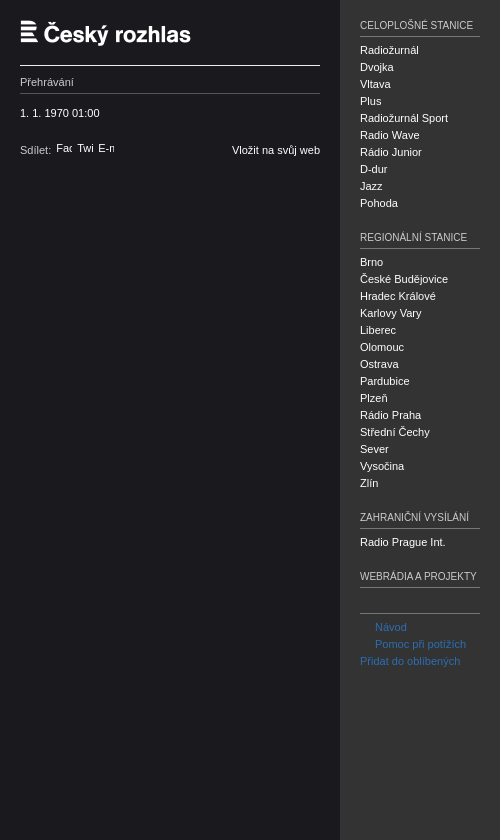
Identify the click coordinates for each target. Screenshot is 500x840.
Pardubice (385, 381)
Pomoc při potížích (413, 644)
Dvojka (377, 67)
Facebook (64, 148)
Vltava (375, 84)
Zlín (369, 483)
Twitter (85, 148)
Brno (371, 262)
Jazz (371, 186)
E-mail (106, 148)
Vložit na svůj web (276, 150)
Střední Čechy (395, 432)
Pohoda (379, 203)
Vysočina (382, 466)
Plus (370, 101)
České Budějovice (404, 279)
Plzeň (374, 398)
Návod (383, 627)
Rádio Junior (391, 152)
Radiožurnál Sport (404, 118)
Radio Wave (390, 135)
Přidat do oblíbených (410, 661)
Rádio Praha (390, 415)
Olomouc (382, 347)
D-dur (374, 169)
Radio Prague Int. (403, 542)
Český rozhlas (115, 32)
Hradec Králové (398, 296)
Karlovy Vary (391, 313)
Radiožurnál (389, 50)
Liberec (378, 330)
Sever (374, 449)
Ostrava (379, 364)
